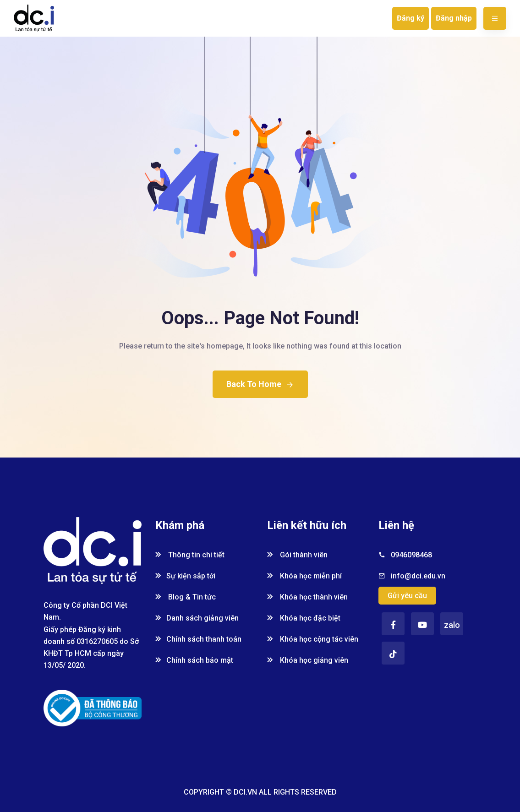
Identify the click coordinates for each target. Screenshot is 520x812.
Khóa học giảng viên (308, 660)
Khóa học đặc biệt (304, 618)
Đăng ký (411, 18)
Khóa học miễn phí (304, 576)
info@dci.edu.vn (418, 576)
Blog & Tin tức (186, 597)
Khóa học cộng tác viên (313, 639)
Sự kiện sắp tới (185, 576)
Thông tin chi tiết (190, 555)
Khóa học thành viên (307, 597)
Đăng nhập (454, 18)
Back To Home (260, 384)
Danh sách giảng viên (197, 618)
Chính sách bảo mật (194, 660)
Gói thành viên (297, 555)
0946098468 (411, 555)
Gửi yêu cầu (407, 596)
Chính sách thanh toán (198, 639)
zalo (452, 625)
